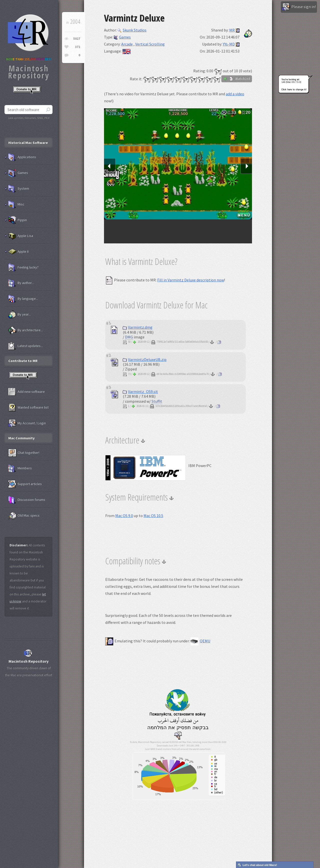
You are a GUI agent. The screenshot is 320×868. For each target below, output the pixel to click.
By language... (23, 299)
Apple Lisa (21, 236)
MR (232, 30)
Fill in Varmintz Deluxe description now (191, 280)
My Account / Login (27, 423)
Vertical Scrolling (150, 44)
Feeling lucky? (23, 267)
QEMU (200, 641)
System (19, 189)
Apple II (18, 252)
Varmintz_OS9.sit (140, 391)
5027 (77, 39)
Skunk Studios (132, 30)
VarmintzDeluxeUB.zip (145, 359)
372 (78, 47)
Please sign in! (299, 7)
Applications (22, 157)
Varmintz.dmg (138, 327)
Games (122, 37)
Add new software (26, 392)
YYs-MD (229, 44)
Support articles (25, 484)
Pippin (17, 220)
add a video (235, 94)
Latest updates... (25, 346)
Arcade (127, 44)
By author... (21, 283)
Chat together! (24, 453)
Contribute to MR (23, 361)
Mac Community (21, 438)
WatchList (237, 79)
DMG (129, 337)
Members (20, 468)
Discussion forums (27, 500)
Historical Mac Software (28, 143)
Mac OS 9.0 (124, 516)
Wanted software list (28, 407)
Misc (16, 204)
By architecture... (25, 330)
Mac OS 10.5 (153, 516)
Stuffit (157, 401)
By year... (19, 314)
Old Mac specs (24, 516)
